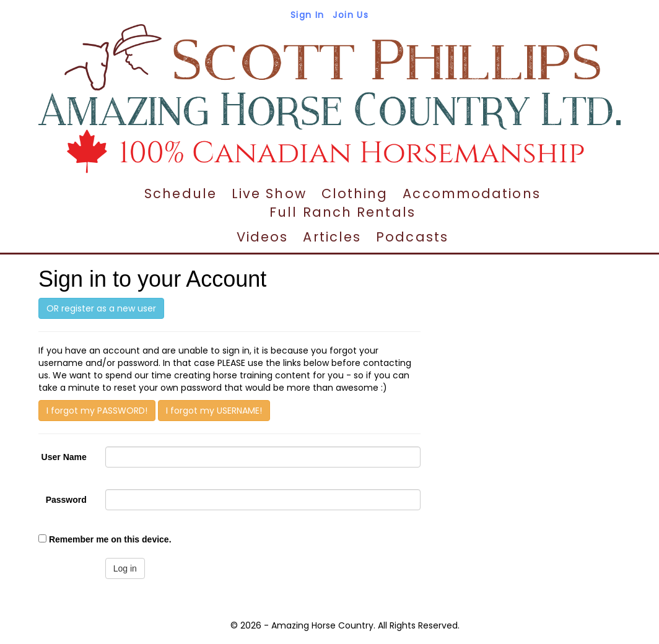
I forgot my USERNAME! (214, 411)
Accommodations (471, 194)
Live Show (269, 194)
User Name (64, 457)
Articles (332, 237)
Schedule (181, 194)
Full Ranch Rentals (343, 212)
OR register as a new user (101, 308)
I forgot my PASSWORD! (97, 411)
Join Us (351, 15)
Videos (263, 237)
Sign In (308, 15)
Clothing (355, 194)
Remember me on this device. (110, 539)
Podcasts (412, 237)
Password (66, 500)
